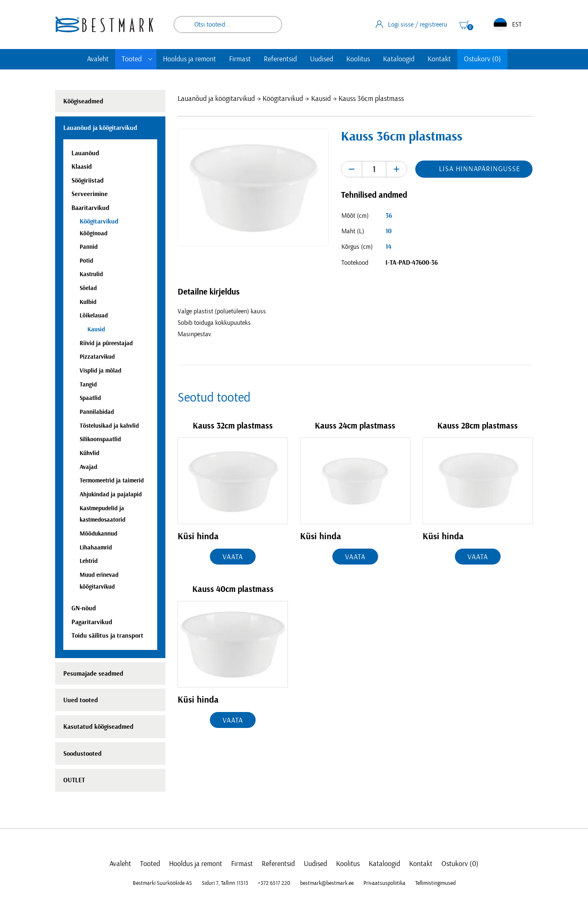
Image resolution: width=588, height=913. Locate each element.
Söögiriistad (88, 181)
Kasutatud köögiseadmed (98, 727)
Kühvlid (89, 453)
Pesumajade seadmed (93, 674)
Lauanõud (85, 153)
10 (389, 231)
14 (389, 247)
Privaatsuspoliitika (384, 883)
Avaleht (98, 59)
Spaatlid (90, 398)
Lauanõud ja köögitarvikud (216, 99)
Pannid (89, 247)
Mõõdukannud (98, 534)
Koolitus (358, 59)
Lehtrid (89, 561)
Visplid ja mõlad (100, 371)
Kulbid (88, 302)
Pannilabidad (97, 412)
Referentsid (280, 59)
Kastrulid (91, 274)
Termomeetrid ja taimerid (112, 481)
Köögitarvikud (283, 99)
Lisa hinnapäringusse (479, 169)
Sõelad (88, 288)
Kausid (321, 99)
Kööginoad (94, 233)
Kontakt (439, 59)
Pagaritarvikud (92, 622)
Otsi (270, 25)
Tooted (132, 59)
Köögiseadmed (83, 101)
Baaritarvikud (90, 208)
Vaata (233, 557)
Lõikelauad (94, 316)
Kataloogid (399, 59)
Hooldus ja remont (189, 59)
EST (508, 25)
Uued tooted (81, 700)
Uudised (322, 59)
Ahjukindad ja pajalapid (111, 494)
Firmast (240, 59)
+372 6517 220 (274, 883)
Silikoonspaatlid (100, 439)
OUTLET (74, 780)
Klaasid (82, 167)
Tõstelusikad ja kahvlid (109, 426)
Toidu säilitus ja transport (107, 636)
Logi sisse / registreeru (411, 24)
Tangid (88, 385)
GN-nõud (84, 608)
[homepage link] (104, 24)
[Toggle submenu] (150, 59)
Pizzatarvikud (97, 357)
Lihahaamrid (96, 548)
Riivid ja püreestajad (106, 343)
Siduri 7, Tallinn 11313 (225, 883)
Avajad (88, 467)
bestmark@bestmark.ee (327, 883)
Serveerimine (90, 194)
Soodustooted (82, 754)
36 (389, 216)
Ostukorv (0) (482, 59)
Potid (86, 261)
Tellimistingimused (435, 883)
